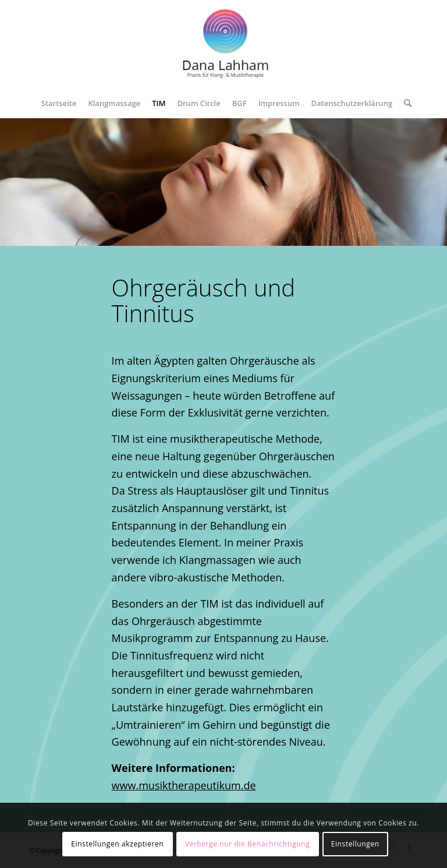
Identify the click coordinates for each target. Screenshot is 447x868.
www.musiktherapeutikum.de (184, 785)
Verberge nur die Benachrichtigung (248, 844)
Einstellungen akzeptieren (117, 844)
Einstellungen (355, 844)
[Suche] (405, 103)
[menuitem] (59, 103)
